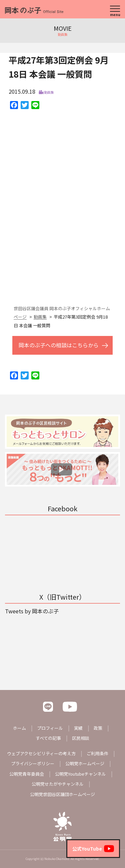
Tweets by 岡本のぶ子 (32, 611)
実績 (78, 728)
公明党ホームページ (85, 763)
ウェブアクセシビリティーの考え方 (41, 753)
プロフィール (50, 728)
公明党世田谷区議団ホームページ (62, 794)
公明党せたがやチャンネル (58, 784)
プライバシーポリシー (33, 763)
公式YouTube (93, 849)
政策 (98, 728)
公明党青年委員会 (27, 774)
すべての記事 (48, 738)
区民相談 (81, 738)
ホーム (19, 728)
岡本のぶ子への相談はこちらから (59, 345)
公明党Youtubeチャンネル (80, 774)
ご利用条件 (97, 753)
